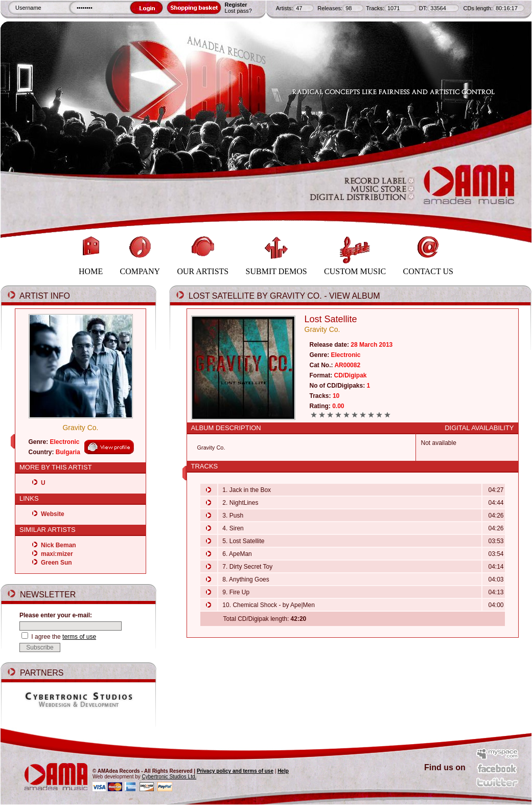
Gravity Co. (80, 428)
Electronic (65, 442)
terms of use (79, 637)
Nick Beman (59, 545)
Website (53, 514)
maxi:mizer (57, 554)
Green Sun (56, 563)
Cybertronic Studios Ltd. (169, 777)
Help (283, 771)
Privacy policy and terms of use (235, 771)
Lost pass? (238, 11)
